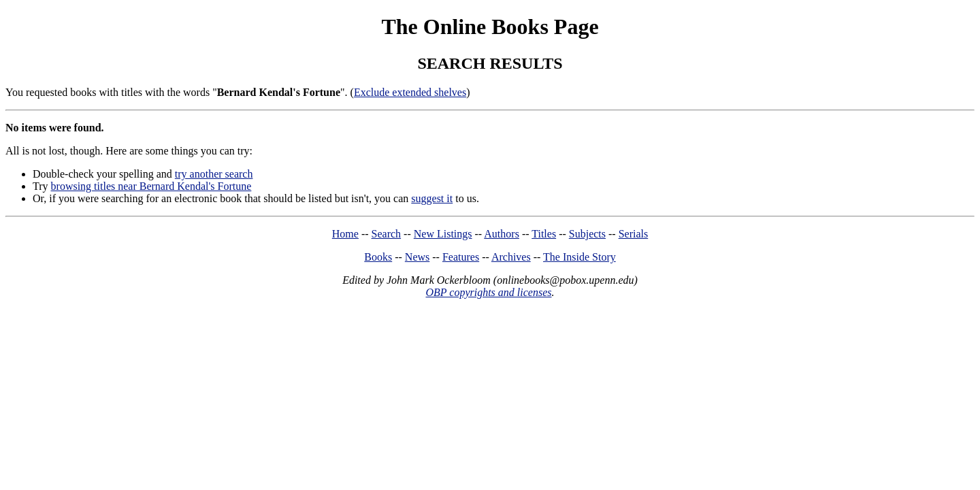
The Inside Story (579, 257)
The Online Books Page (490, 27)
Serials (634, 234)
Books (378, 257)
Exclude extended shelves (410, 92)
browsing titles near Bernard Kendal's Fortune (151, 186)
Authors (502, 234)
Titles (544, 234)
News (417, 257)
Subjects (587, 234)
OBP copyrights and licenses (488, 292)
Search (387, 234)
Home (345, 234)
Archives (511, 257)
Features (461, 257)
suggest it (432, 198)
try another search (214, 174)
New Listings (443, 234)
